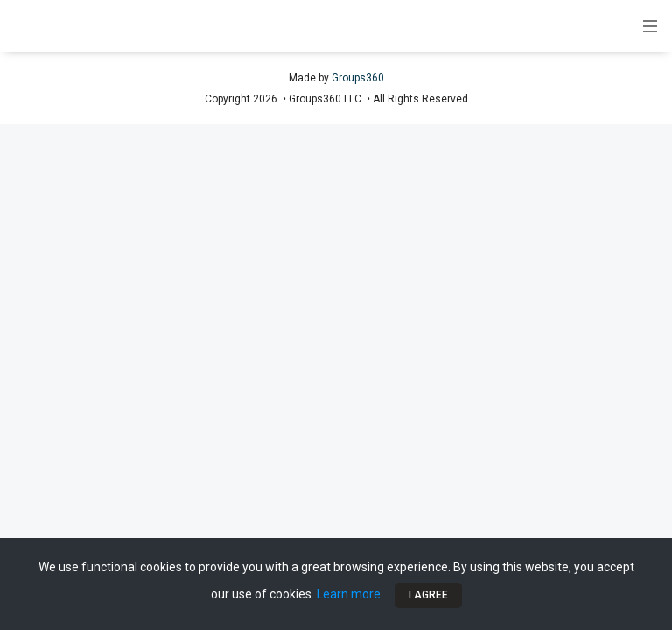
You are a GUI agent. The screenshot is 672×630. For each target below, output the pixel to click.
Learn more (349, 594)
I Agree (428, 595)
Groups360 (358, 78)
